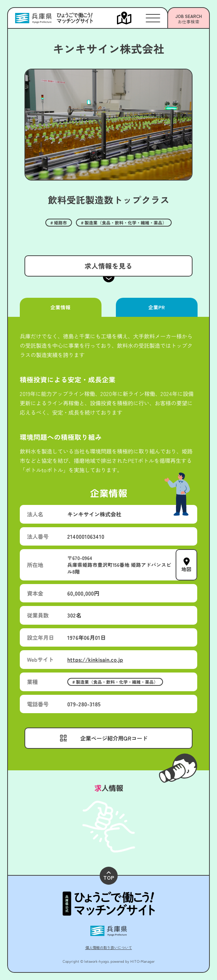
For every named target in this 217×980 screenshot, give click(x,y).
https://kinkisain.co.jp (95, 659)
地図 (186, 569)
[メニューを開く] (131, 18)
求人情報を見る (109, 266)
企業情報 (60, 307)
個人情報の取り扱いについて (109, 947)
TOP (109, 876)
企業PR (157, 307)
